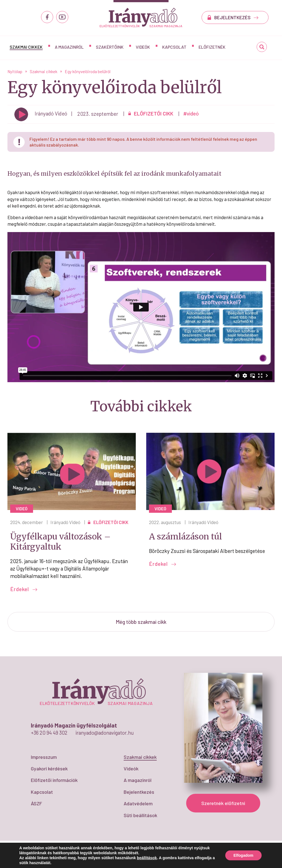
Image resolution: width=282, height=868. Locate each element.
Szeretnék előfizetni (223, 803)
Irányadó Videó (65, 522)
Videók (143, 47)
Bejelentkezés (139, 792)
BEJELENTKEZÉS (236, 17)
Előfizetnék (212, 47)
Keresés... (262, 49)
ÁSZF (36, 803)
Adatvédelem (138, 803)
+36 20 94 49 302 (49, 733)
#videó (191, 113)
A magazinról (69, 47)
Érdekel (24, 589)
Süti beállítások (140, 815)
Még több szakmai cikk (141, 622)
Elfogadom (243, 855)
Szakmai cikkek (26, 47)
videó (22, 509)
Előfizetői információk (54, 780)
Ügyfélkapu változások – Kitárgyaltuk (60, 542)
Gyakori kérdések (49, 768)
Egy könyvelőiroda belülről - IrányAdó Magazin (141, 18)
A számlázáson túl (185, 536)
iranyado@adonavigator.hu (105, 733)
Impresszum (44, 757)
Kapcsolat (174, 47)
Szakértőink (110, 47)
